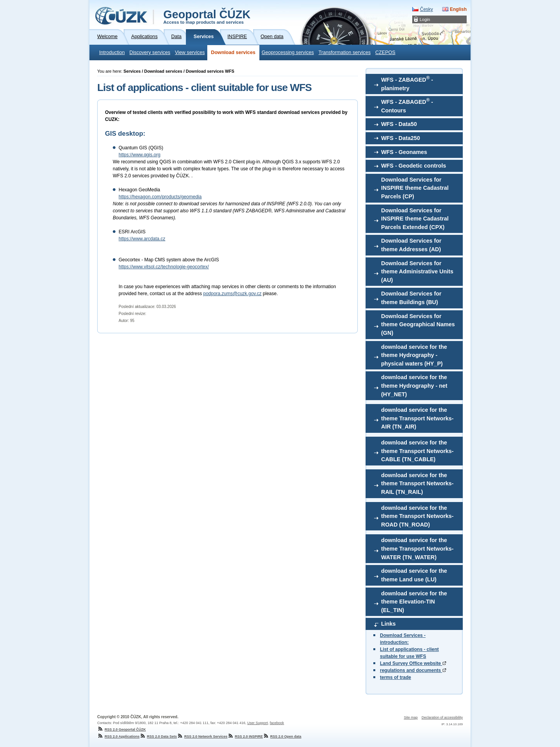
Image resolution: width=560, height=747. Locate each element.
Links (388, 624)
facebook (277, 723)
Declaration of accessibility (442, 717)
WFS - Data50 (399, 124)
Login (425, 19)
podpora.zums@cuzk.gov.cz (232, 294)
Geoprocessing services (288, 52)
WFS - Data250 (401, 138)
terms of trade (395, 677)
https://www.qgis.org (139, 155)
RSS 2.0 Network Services (202, 737)
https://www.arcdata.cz (142, 239)
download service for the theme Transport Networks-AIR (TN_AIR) (417, 418)
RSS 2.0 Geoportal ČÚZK (122, 730)
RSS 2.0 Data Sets (158, 737)
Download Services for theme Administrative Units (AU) (417, 272)
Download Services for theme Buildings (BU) (411, 298)
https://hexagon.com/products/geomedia (160, 197)
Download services (233, 52)
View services (190, 52)
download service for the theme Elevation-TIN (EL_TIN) (414, 602)
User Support (258, 723)
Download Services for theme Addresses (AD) (411, 245)
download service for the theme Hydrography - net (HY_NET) (414, 386)
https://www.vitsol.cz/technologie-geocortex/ (164, 267)
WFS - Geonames (404, 152)
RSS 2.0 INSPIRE (245, 737)
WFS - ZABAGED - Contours (407, 105)
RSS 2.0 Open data (282, 737)
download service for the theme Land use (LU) (414, 575)
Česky (426, 9)
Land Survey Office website (413, 663)
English (458, 9)
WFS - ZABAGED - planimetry (407, 83)
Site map (411, 717)
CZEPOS (385, 52)
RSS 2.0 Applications (118, 737)
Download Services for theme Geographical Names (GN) (418, 325)
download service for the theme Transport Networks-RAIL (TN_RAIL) (417, 484)
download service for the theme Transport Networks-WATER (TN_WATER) (417, 548)
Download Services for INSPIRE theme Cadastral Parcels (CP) (415, 188)
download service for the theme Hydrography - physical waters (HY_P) (414, 355)
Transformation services (345, 52)
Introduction (112, 52)
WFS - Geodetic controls (414, 166)
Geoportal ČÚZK (207, 16)
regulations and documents (413, 670)
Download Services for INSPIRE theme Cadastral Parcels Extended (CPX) (415, 219)
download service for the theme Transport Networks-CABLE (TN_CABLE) (417, 451)
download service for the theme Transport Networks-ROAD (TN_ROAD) (417, 516)
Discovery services (150, 52)
